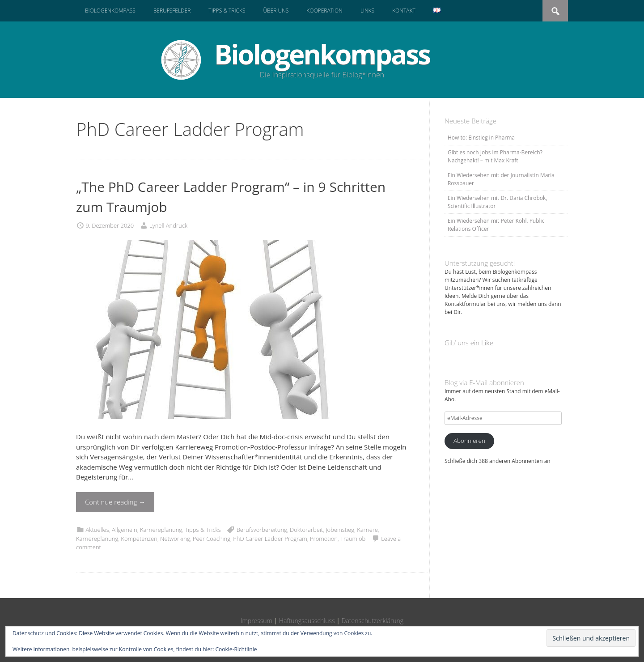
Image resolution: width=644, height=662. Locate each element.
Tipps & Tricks (227, 11)
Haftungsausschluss (307, 621)
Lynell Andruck (168, 225)
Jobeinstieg (340, 530)
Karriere (367, 530)
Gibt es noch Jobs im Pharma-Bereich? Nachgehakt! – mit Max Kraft (495, 156)
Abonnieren (469, 441)
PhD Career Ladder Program (270, 539)
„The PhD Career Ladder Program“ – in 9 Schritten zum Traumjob (231, 197)
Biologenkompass (110, 11)
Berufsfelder (172, 11)
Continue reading (115, 502)
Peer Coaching (212, 539)
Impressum (256, 621)
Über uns (276, 11)
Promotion (324, 539)
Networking (175, 539)
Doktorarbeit (306, 530)
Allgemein (125, 530)
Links (367, 11)
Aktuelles (97, 530)
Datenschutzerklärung (373, 621)
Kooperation (324, 11)
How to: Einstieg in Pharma (481, 138)
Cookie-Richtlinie (236, 649)
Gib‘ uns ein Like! (470, 343)
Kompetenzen (139, 539)
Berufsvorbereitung (262, 530)
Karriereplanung (161, 530)
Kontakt (404, 11)
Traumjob (353, 539)
